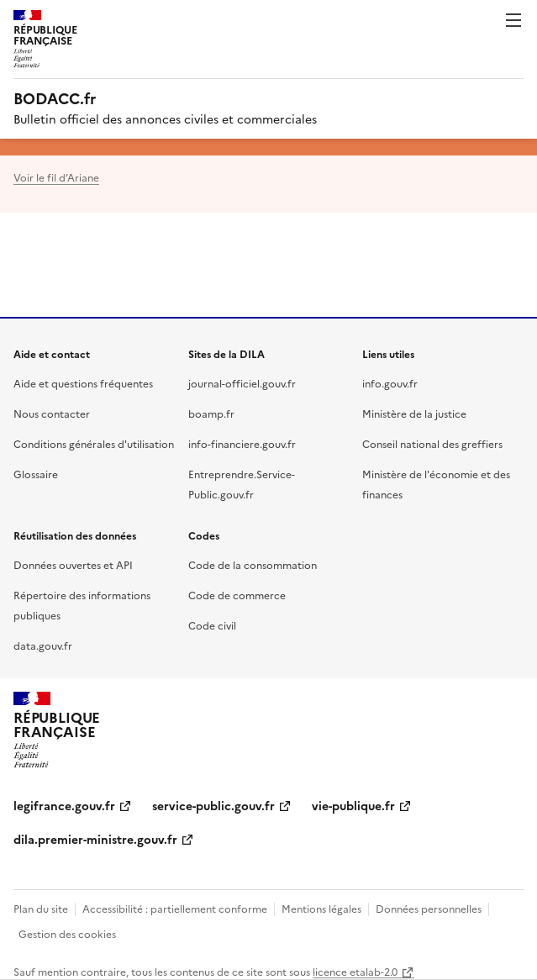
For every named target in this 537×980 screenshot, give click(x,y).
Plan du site (41, 908)
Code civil (212, 625)
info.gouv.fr (390, 383)
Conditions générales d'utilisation (94, 443)
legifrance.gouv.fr (64, 805)
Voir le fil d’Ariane (56, 177)
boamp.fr (211, 413)
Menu (513, 20)
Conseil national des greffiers (432, 443)
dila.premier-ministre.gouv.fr (95, 839)
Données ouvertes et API (73, 564)
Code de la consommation (253, 564)
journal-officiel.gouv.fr (242, 383)
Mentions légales (321, 908)
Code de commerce (237, 595)
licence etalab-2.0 (355, 971)
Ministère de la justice (414, 413)
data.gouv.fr (43, 645)
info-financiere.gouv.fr (242, 443)
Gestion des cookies (67, 933)
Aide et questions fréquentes (83, 383)
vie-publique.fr (353, 805)
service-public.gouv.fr (213, 805)
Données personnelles (429, 908)
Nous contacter (52, 413)
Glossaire (36, 474)
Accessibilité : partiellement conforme (175, 908)
